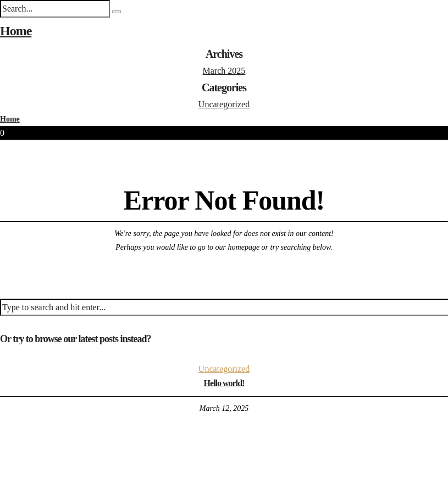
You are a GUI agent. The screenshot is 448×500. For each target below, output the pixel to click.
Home (16, 31)
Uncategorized (224, 104)
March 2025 (224, 71)
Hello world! (224, 383)
